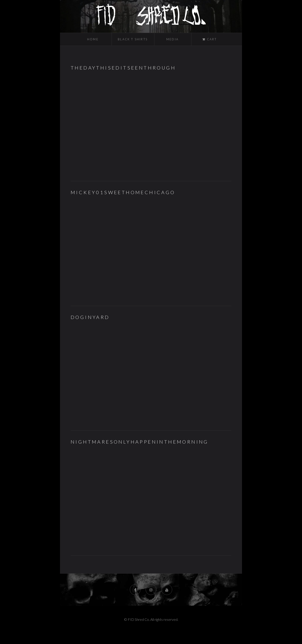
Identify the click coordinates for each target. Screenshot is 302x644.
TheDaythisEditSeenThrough (123, 68)
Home (93, 39)
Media (173, 39)
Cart (211, 39)
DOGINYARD (90, 317)
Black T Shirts (133, 39)
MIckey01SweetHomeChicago (123, 192)
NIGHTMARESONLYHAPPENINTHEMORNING (140, 442)
